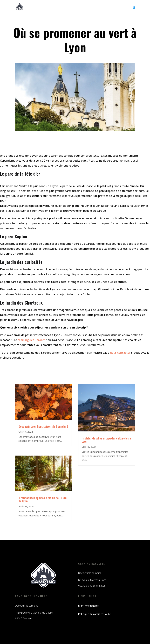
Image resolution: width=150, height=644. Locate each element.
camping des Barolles (32, 340)
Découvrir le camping (90, 573)
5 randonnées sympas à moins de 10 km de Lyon (42, 499)
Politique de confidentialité (94, 614)
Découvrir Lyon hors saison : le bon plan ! (43, 426)
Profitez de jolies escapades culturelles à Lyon (106, 440)
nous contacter (120, 353)
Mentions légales (88, 606)
